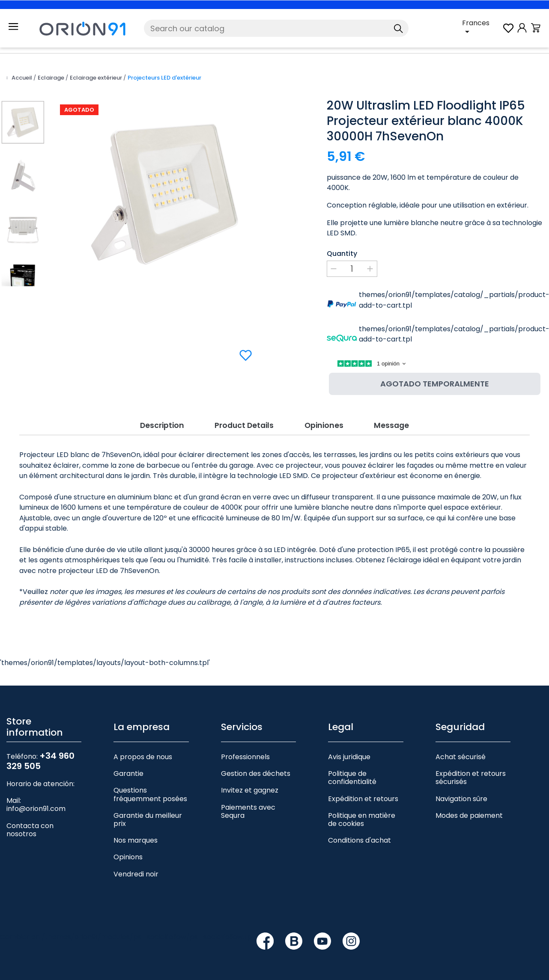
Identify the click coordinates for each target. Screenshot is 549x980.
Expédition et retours (363, 798)
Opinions (128, 857)
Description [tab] (159, 424)
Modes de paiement (469, 815)
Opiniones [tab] (325, 424)
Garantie (128, 774)
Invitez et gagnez (250, 790)
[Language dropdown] (482, 28)
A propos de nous (143, 756)
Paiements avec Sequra (248, 811)
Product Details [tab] (243, 424)
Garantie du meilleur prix (148, 819)
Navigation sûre (461, 798)
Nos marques (136, 840)
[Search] (276, 28)
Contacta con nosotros (30, 829)
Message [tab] (395, 424)
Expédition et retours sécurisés (471, 778)
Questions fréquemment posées (150, 794)
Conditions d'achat (360, 840)
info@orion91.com (36, 809)
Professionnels (245, 756)
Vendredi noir (136, 874)
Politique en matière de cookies (362, 819)
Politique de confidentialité (352, 778)
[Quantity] (352, 269)
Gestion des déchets (256, 774)
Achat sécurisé (461, 756)
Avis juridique (349, 756)
